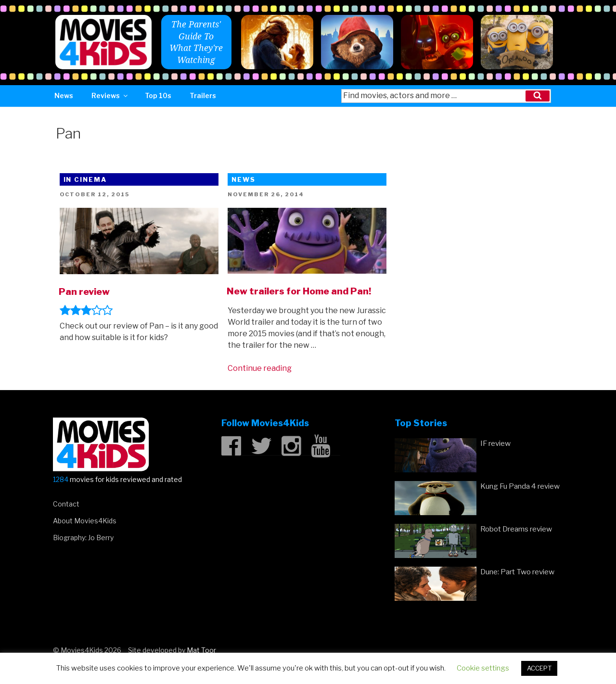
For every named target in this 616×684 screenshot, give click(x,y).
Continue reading (260, 368)
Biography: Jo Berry (83, 538)
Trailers (203, 95)
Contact (66, 504)
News (64, 95)
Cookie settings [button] (483, 668)
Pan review (84, 291)
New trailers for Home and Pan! (299, 291)
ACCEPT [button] (539, 668)
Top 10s (158, 95)
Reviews (110, 95)
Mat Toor (201, 650)
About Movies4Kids (85, 521)
